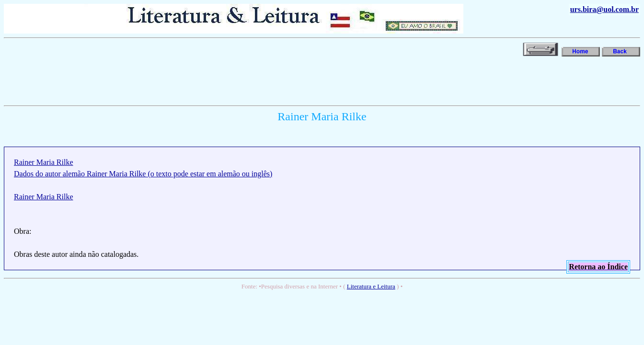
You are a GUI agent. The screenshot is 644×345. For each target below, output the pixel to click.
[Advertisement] (178, 80)
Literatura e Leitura (371, 286)
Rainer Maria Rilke (44, 162)
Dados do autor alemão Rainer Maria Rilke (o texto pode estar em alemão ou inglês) (143, 174)
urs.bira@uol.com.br (604, 9)
